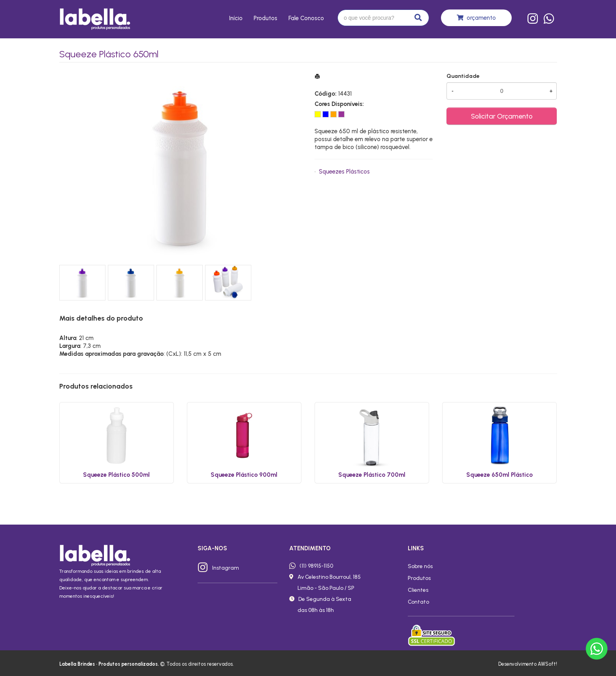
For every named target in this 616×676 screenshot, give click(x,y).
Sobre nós (420, 566)
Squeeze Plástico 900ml (244, 475)
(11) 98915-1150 (316, 566)
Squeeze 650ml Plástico (499, 475)
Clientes (418, 590)
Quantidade (463, 76)
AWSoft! (547, 664)
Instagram (226, 568)
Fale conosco (306, 18)
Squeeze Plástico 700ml (372, 475)
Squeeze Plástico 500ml (116, 475)
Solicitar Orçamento (502, 116)
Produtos (266, 18)
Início (236, 18)
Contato (418, 602)
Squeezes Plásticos (344, 172)
